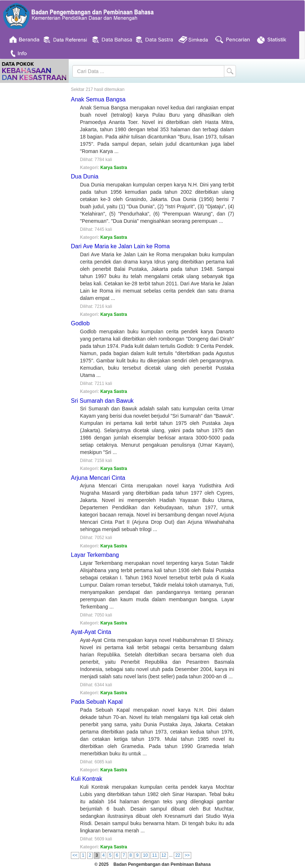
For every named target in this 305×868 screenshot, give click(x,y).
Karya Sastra (114, 168)
